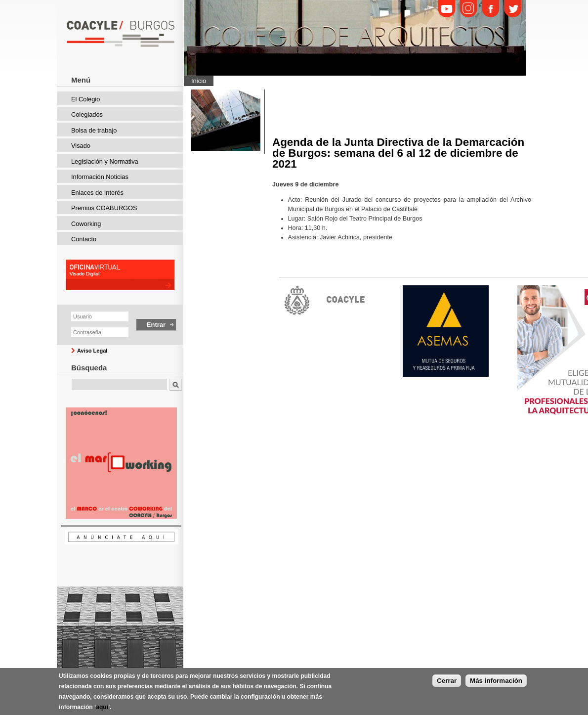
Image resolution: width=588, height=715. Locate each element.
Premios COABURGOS (104, 208)
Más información (496, 681)
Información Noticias (100, 177)
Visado (81, 146)
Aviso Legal (92, 351)
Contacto (84, 239)
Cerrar (447, 681)
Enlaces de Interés (97, 193)
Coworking (86, 224)
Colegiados (87, 114)
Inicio (199, 81)
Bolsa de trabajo (94, 130)
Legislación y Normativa (105, 161)
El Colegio (85, 99)
